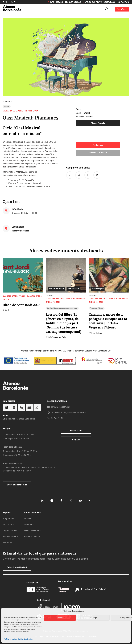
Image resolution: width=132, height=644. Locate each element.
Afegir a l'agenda (98, 123)
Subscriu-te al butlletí (98, 153)
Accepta (60, 618)
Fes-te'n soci (122, 9)
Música (7, 106)
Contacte (76, 440)
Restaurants (8, 542)
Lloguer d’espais (73, 2)
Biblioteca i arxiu (10, 536)
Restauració (110, 2)
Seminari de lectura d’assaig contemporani (62, 308)
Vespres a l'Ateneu (97, 308)
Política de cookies (10, 639)
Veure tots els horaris (17, 485)
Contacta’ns (123, 2)
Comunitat (29, 525)
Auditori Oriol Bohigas (20, 231)
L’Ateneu (28, 519)
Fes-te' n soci (98, 145)
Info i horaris (56, 2)
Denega (94, 618)
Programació (8, 519)
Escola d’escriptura (33, 531)
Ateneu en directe (92, 2)
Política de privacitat (25, 639)
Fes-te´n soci (76, 430)
